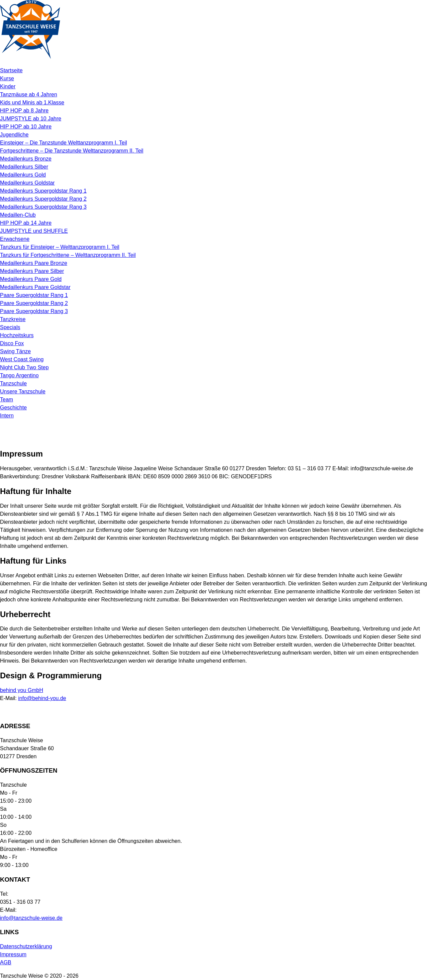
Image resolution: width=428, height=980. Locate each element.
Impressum (13, 954)
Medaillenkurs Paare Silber (32, 271)
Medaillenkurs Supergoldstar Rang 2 (43, 199)
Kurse (7, 78)
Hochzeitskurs (17, 335)
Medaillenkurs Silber (24, 167)
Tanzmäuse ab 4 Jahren (29, 94)
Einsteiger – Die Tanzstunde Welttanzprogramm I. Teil (64, 143)
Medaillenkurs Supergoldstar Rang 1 (43, 191)
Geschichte (13, 408)
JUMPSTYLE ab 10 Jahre (31, 119)
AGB (6, 962)
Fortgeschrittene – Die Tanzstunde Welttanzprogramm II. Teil (72, 151)
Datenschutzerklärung (26, 946)
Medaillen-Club (18, 215)
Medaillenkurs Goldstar (27, 183)
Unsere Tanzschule (23, 391)
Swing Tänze (15, 351)
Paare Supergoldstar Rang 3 (34, 311)
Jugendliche (14, 135)
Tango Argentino (19, 375)
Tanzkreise (13, 319)
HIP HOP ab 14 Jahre (26, 223)
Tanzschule (13, 383)
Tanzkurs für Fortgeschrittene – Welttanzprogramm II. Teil (68, 255)
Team (7, 400)
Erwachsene (15, 239)
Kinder (8, 86)
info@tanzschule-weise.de (31, 918)
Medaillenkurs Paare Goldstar (35, 287)
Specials (10, 327)
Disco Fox (12, 343)
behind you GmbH (22, 690)
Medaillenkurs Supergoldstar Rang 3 (43, 207)
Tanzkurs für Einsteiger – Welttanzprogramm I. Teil (60, 247)
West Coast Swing (22, 359)
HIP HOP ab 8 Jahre (24, 111)
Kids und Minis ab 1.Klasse (32, 103)
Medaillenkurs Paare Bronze (34, 263)
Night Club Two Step (24, 367)
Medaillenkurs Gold (23, 175)
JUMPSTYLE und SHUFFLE (34, 231)
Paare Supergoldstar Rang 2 (34, 303)
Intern (7, 416)
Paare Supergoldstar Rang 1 (34, 295)
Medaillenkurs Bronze (26, 159)
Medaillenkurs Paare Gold (31, 279)
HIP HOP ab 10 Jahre (26, 127)
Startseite (11, 70)
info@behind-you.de (42, 698)
